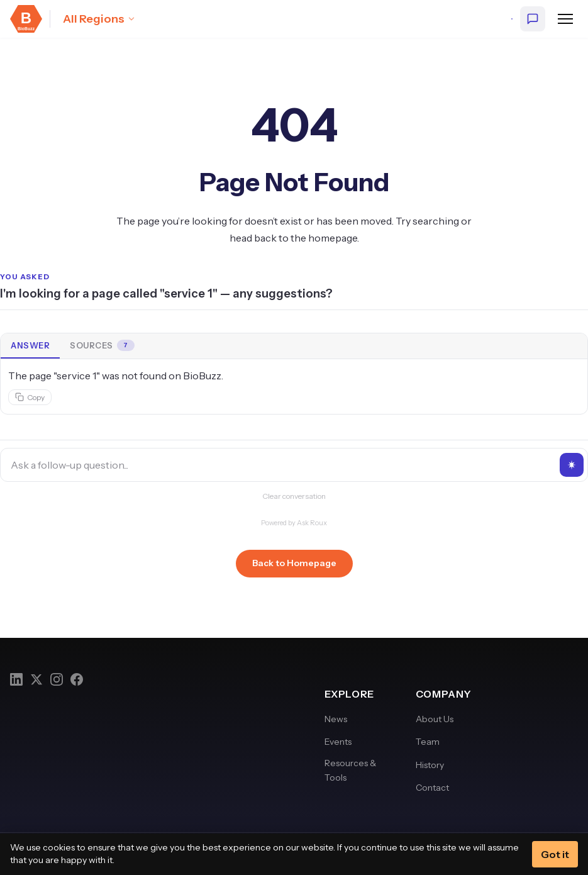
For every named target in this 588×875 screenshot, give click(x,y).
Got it (555, 854)
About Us (435, 719)
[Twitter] (36, 679)
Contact (432, 788)
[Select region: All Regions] (99, 19)
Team (428, 742)
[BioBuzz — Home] (26, 19)
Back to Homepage (294, 563)
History (430, 765)
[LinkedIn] (16, 679)
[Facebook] (77, 679)
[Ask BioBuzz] (533, 19)
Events (338, 742)
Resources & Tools (350, 770)
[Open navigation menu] (565, 19)
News (336, 719)
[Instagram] (57, 679)
